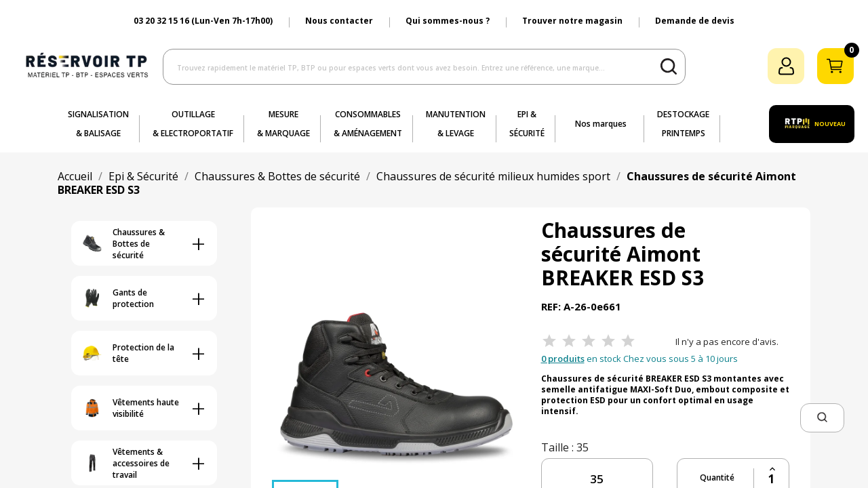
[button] (822, 418)
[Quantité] (771, 479)
